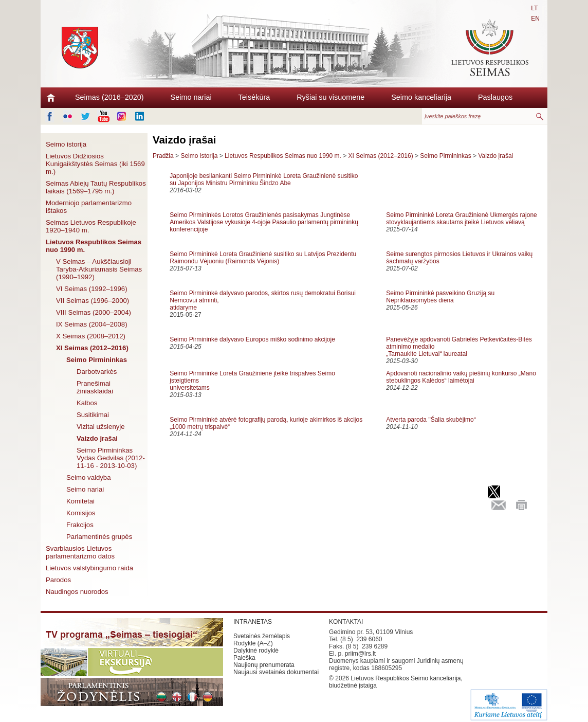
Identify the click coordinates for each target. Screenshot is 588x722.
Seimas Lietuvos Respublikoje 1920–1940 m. (91, 226)
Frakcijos (80, 525)
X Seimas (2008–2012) (91, 336)
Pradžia (163, 156)
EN (535, 19)
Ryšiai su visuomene (330, 97)
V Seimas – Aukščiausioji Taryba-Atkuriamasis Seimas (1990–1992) (99, 269)
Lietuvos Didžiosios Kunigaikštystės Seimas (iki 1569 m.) (95, 164)
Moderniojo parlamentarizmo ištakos (89, 207)
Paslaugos (495, 97)
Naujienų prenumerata (264, 665)
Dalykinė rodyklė (256, 651)
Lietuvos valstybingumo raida (89, 568)
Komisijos (81, 513)
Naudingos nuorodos (77, 592)
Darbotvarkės (97, 372)
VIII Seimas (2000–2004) (94, 312)
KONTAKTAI (346, 622)
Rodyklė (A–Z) (253, 643)
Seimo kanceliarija (421, 97)
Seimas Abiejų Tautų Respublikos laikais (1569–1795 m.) (96, 187)
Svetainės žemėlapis (262, 636)
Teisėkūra (254, 97)
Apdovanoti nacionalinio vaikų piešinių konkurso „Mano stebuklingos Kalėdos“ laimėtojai (461, 377)
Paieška (244, 658)
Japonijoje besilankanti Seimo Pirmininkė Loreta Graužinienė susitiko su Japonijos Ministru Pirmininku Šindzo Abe (264, 179)
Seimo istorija (66, 144)
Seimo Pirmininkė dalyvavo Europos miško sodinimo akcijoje (252, 339)
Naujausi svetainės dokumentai (276, 672)
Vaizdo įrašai (97, 438)
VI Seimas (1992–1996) (92, 289)
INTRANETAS (253, 622)
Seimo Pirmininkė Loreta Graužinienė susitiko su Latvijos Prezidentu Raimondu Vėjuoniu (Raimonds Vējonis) (263, 258)
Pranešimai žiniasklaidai (95, 387)
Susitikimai (93, 415)
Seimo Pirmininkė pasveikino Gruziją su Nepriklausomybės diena (440, 297)
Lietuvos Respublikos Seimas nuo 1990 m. (94, 246)
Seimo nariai (191, 97)
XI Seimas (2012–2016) (92, 348)
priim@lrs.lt (360, 654)
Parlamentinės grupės (99, 537)
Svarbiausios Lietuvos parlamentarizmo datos (80, 552)
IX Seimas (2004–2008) (92, 324)
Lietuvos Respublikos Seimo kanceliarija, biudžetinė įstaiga (396, 682)
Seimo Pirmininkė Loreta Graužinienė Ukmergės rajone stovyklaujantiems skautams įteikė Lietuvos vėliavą (461, 219)
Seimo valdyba (89, 477)
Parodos (58, 580)
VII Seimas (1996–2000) (93, 301)
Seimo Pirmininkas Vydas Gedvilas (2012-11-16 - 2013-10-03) (111, 458)
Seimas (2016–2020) (109, 97)
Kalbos (87, 403)
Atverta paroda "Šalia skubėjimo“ (431, 420)
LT (534, 8)
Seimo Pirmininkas (97, 360)
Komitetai (80, 501)
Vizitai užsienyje (101, 427)
